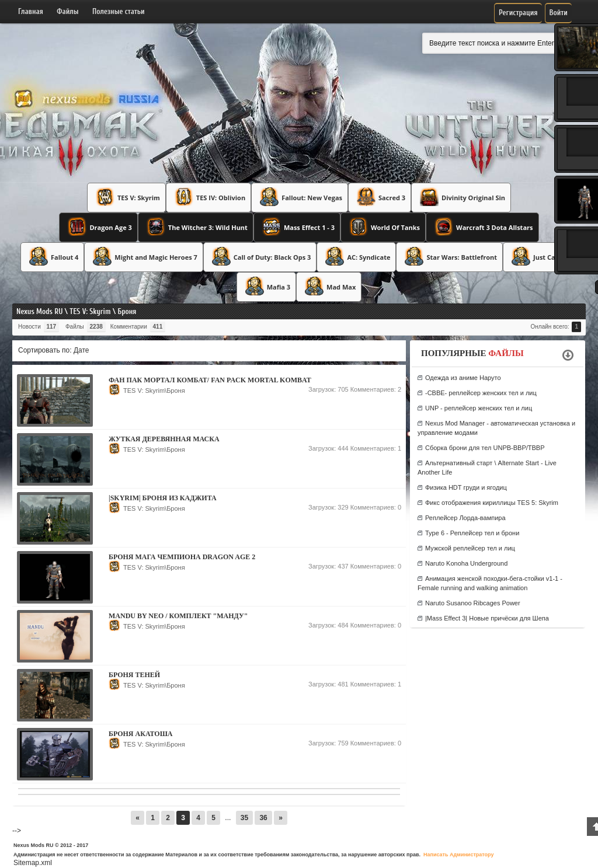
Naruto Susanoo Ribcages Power (473, 603)
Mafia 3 (266, 286)
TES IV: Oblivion (208, 197)
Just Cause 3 (540, 256)
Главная (31, 11)
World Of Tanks (383, 226)
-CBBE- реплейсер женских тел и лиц (481, 393)
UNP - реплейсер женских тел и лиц (479, 408)
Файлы (67, 11)
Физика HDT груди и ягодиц (466, 487)
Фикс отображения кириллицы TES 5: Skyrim (492, 503)
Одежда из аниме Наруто (463, 378)
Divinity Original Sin (461, 197)
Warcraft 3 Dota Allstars (482, 226)
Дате (81, 350)
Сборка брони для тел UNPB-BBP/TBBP (485, 448)
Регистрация (518, 13)
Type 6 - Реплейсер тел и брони (472, 533)
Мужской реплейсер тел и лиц (470, 548)
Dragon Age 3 (98, 226)
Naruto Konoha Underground (466, 563)
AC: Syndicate (356, 256)
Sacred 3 (380, 197)
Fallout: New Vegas (300, 197)
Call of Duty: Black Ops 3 (260, 256)
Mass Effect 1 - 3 (297, 226)
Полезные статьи (119, 11)
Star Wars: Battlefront (449, 256)
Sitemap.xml (33, 863)
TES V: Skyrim (126, 197)
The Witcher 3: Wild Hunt (196, 226)
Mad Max (329, 286)
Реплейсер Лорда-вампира (465, 518)
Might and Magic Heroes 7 (143, 256)
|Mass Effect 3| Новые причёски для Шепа (487, 618)
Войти (559, 13)
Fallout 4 (52, 256)
